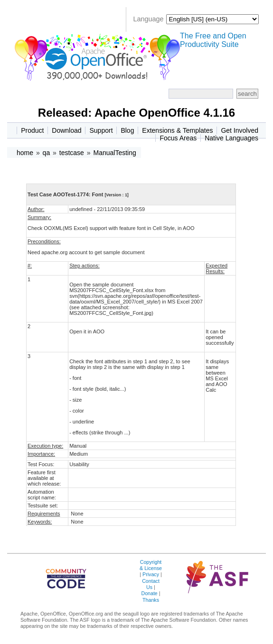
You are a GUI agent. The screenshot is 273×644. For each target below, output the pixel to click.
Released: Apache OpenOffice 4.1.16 (136, 113)
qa (47, 153)
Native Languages (231, 138)
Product (32, 130)
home (25, 153)
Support (101, 130)
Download (66, 130)
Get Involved (240, 130)
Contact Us (151, 584)
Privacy (151, 574)
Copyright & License (151, 565)
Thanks (151, 600)
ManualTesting (114, 153)
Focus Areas (178, 138)
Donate (149, 593)
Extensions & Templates (177, 130)
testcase (72, 153)
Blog (127, 130)
